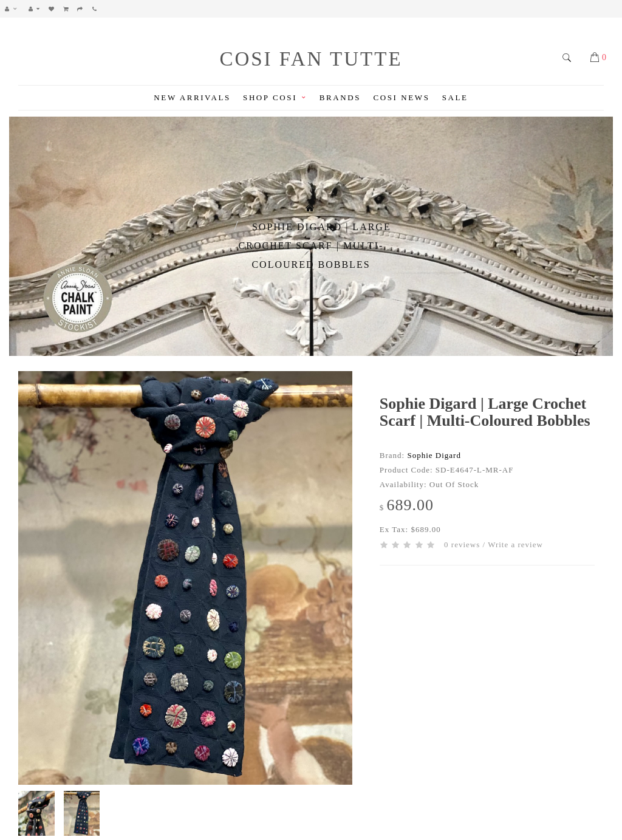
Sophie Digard (434, 455)
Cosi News (401, 97)
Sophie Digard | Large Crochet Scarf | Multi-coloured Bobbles (315, 246)
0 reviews (462, 545)
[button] (14, 9)
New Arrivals (192, 97)
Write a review (515, 545)
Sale (455, 97)
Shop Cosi (275, 97)
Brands (340, 97)
